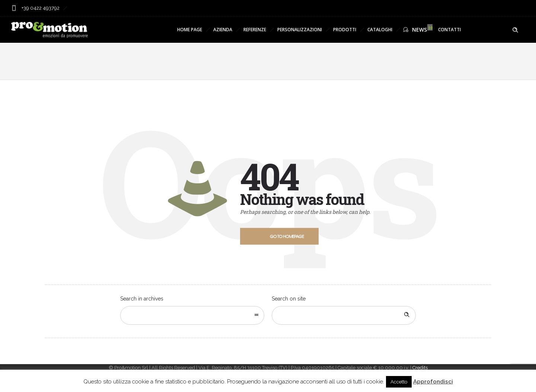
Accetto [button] (399, 382)
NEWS (415, 30)
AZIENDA (223, 30)
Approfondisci (433, 382)
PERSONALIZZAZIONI (300, 30)
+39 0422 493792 (40, 8)
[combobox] (192, 315)
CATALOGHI (380, 30)
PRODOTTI (345, 30)
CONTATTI (449, 30)
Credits (420, 368)
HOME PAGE (190, 30)
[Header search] (515, 30)
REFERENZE (255, 30)
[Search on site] (344, 315)
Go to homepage (287, 236)
